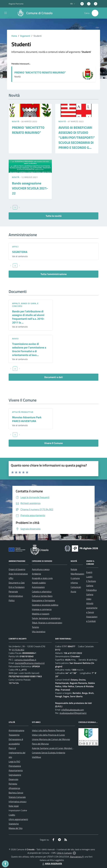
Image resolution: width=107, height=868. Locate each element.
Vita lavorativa (39, 631)
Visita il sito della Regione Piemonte (48, 730)
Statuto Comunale (17, 797)
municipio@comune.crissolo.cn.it (30, 663)
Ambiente (36, 574)
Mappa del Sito (16, 828)
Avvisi (15, 339)
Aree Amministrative (18, 574)
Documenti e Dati (17, 583)
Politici (12, 600)
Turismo (35, 627)
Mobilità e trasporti (41, 614)
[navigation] (6, 13)
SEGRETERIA (20, 252)
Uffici (15, 247)
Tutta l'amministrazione (54, 274)
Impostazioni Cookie (18, 810)
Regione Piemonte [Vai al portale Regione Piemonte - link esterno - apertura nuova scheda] (16, 4)
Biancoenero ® (77, 857)
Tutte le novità (54, 216)
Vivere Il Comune (53, 443)
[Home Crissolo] (34, 13)
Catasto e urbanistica (42, 591)
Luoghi (89, 577)
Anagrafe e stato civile (42, 578)
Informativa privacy (18, 801)
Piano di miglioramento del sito (17, 753)
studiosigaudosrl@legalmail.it (73, 713)
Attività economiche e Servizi (92, 608)
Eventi (89, 572)
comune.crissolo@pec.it (25, 660)
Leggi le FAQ (14, 761)
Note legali (14, 806)
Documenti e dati (54, 377)
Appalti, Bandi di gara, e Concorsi (25, 305)
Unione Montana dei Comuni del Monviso (51, 739)
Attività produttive (23, 412)
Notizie (74, 569)
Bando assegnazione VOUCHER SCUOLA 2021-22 (30, 188)
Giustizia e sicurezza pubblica (45, 605)
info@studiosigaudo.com (73, 710)
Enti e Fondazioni (17, 587)
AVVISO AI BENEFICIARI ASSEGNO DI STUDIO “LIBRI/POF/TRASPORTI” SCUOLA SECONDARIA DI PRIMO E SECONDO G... (77, 137)
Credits (12, 815)
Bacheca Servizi (16, 793)
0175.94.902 (18, 650)
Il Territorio (91, 581)
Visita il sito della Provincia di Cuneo (48, 735)
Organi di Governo (17, 569)
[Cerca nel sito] (95, 13)
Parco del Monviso (40, 744)
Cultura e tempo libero (42, 596)
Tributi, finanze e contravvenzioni (47, 623)
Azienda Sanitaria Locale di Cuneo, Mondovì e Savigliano (58, 748)
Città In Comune (64, 853)
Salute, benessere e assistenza (46, 618)
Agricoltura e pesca (41, 569)
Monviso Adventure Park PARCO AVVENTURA (27, 419)
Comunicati (76, 587)
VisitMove (36, 757)
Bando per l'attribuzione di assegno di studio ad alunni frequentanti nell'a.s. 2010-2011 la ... (28, 317)
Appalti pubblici (39, 583)
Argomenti (25, 36)
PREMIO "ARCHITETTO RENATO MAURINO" (40, 72)
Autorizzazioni (38, 587)
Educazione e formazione (43, 600)
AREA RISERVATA (52, 864)
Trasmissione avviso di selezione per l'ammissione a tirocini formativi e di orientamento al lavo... (29, 349)
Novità (16, 121)
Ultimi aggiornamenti (18, 819)
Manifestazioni (77, 574)
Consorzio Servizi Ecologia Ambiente (49, 753)
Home (14, 36)
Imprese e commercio (42, 609)
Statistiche (14, 824)
